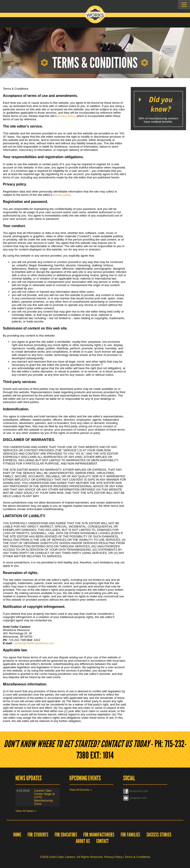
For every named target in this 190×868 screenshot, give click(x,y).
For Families (130, 835)
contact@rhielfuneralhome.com (34, 643)
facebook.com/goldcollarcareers (144, 791)
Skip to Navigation (184, 5)
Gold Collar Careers (95, 14)
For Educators (66, 835)
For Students (38, 835)
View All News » (26, 811)
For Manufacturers (99, 835)
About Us (83, 841)
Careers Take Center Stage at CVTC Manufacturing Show (44, 797)
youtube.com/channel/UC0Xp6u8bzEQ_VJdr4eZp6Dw (145, 798)
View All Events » (81, 790)
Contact (102, 841)
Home (17, 835)
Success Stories (159, 835)
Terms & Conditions (138, 857)
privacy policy (66, 116)
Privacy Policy (113, 857)
